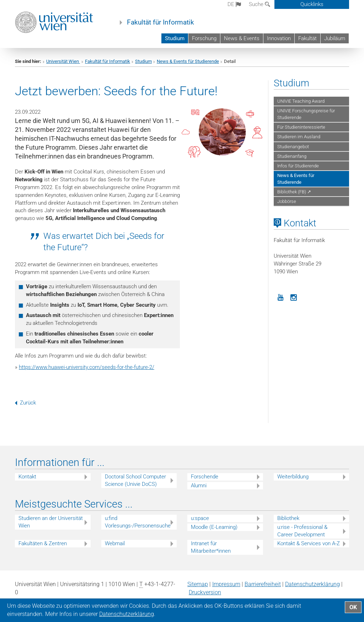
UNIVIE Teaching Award (301, 101)
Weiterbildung (293, 477)
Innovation (279, 38)
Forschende (205, 477)
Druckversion (205, 592)
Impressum (226, 584)
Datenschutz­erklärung (312, 584)
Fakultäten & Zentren (43, 543)
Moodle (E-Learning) (214, 527)
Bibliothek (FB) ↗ (294, 192)
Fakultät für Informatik (160, 22)
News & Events (242, 38)
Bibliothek (288, 518)
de (234, 4)
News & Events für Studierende (188, 61)
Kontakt (27, 477)
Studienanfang (292, 156)
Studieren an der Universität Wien (51, 522)
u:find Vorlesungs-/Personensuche (138, 522)
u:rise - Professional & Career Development (302, 531)
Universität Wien (63, 61)
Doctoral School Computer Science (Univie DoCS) (135, 480)
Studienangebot (293, 147)
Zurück (25, 403)
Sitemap (198, 584)
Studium (175, 38)
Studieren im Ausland (299, 137)
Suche (259, 4)
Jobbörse (287, 201)
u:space (200, 518)
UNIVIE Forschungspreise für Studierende (306, 114)
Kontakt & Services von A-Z (309, 543)
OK (353, 607)
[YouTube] (280, 297)
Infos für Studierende (298, 166)
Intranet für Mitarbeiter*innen (211, 547)
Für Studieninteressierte (301, 127)
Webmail (115, 543)
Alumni (199, 486)
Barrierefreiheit (263, 584)
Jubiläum (335, 38)
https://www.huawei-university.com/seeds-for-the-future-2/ (87, 367)
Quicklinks (312, 4)
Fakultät (307, 38)
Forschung (204, 38)
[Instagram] (294, 297)
